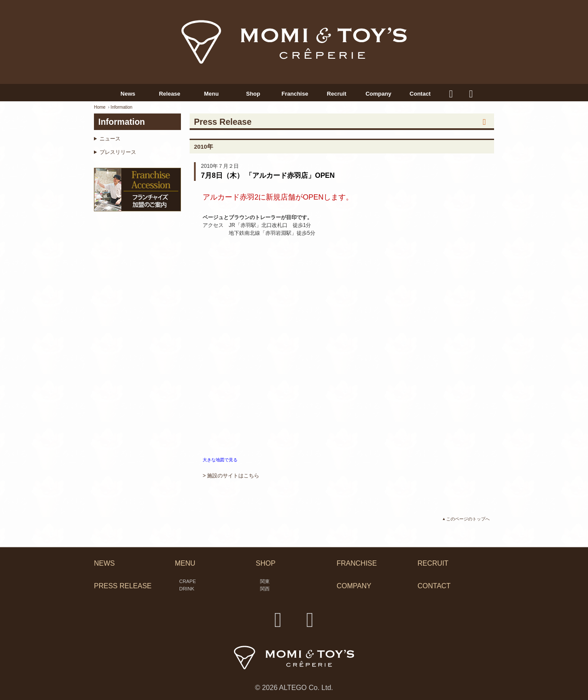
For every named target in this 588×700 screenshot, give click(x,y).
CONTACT (434, 586)
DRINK (187, 589)
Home (100, 107)
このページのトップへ (468, 519)
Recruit (337, 94)
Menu (211, 94)
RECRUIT (433, 563)
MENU (185, 563)
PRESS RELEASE (123, 586)
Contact (420, 94)
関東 (265, 581)
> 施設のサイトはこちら (231, 476)
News (128, 94)
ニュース (110, 139)
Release (169, 94)
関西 (265, 589)
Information (121, 107)
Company (378, 94)
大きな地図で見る (220, 460)
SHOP (266, 563)
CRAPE (187, 581)
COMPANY (354, 586)
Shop (253, 94)
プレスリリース (118, 152)
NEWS (104, 563)
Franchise (295, 94)
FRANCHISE (357, 563)
